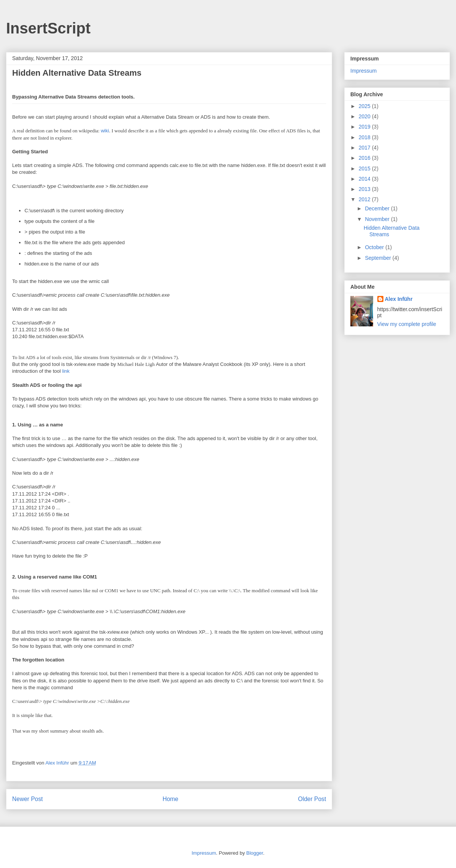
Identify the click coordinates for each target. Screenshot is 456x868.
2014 (365, 179)
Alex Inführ (399, 299)
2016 (365, 158)
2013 (365, 189)
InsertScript (48, 28)
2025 (365, 106)
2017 (365, 148)
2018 (365, 137)
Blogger (255, 853)
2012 (365, 199)
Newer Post (28, 799)
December (378, 208)
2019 (365, 127)
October (375, 247)
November (378, 219)
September (378, 258)
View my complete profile (407, 324)
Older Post (312, 799)
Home (171, 799)
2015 (365, 169)
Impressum (363, 71)
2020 (365, 116)
